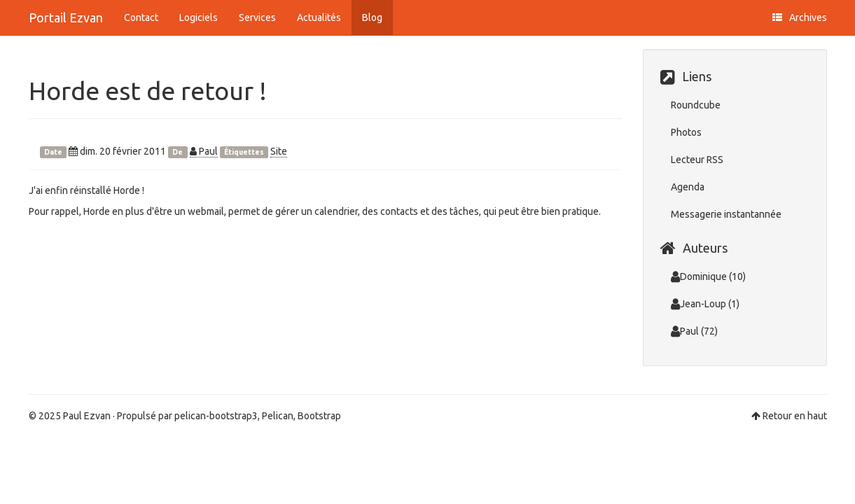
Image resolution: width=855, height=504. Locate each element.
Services (257, 17)
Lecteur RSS (697, 160)
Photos (686, 132)
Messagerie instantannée (726, 214)
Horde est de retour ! (148, 91)
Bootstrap (319, 416)
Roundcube (696, 105)
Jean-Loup (698, 304)
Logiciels (199, 17)
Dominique (699, 276)
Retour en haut (795, 416)
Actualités (319, 17)
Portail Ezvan (66, 17)
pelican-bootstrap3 (216, 416)
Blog (372, 17)
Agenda (688, 187)
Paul (204, 151)
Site (279, 151)
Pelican (278, 416)
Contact (141, 17)
